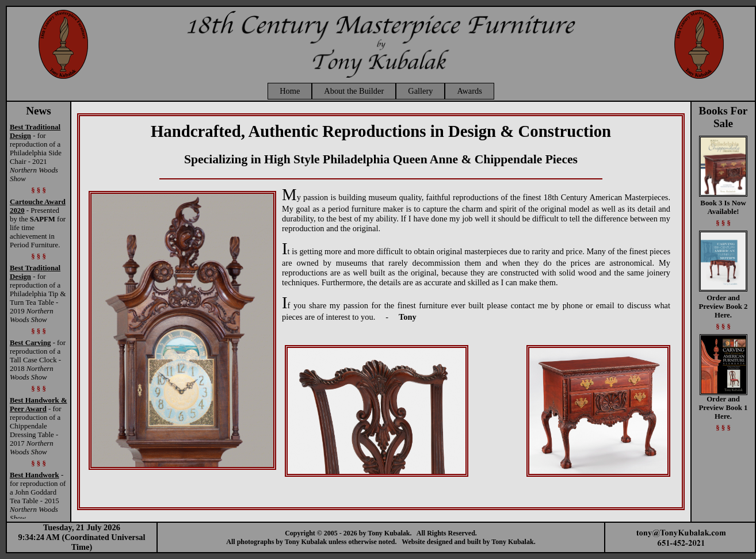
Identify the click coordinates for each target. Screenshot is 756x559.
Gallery (420, 91)
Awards (469, 91)
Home (290, 91)
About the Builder (354, 91)
